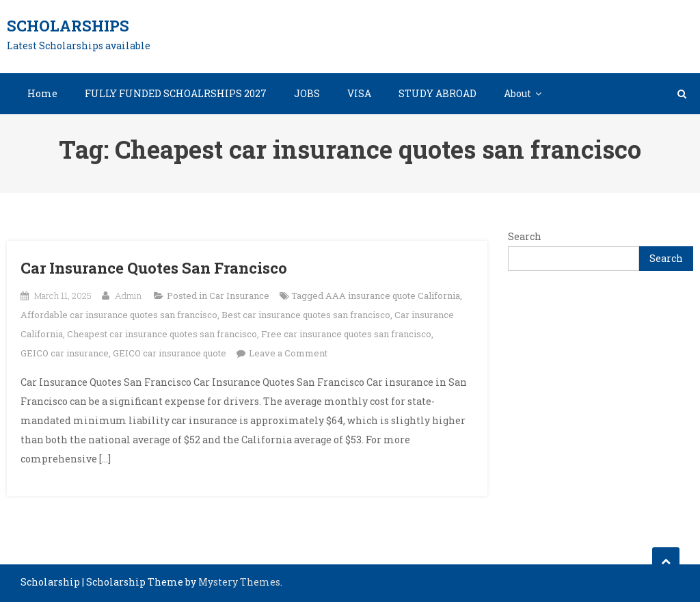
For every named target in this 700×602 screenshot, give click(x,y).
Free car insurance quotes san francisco (346, 334)
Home (42, 93)
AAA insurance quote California (393, 296)
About (517, 93)
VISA (359, 93)
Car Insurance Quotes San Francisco (154, 268)
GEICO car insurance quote (170, 353)
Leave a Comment (288, 353)
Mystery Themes (239, 582)
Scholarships (68, 26)
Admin (128, 296)
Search (525, 236)
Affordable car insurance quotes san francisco (119, 315)
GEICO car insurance (65, 353)
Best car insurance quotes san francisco (306, 315)
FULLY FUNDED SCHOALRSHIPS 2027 (176, 93)
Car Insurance (239, 296)
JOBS (307, 93)
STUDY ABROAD (437, 93)
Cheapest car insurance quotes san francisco (162, 334)
